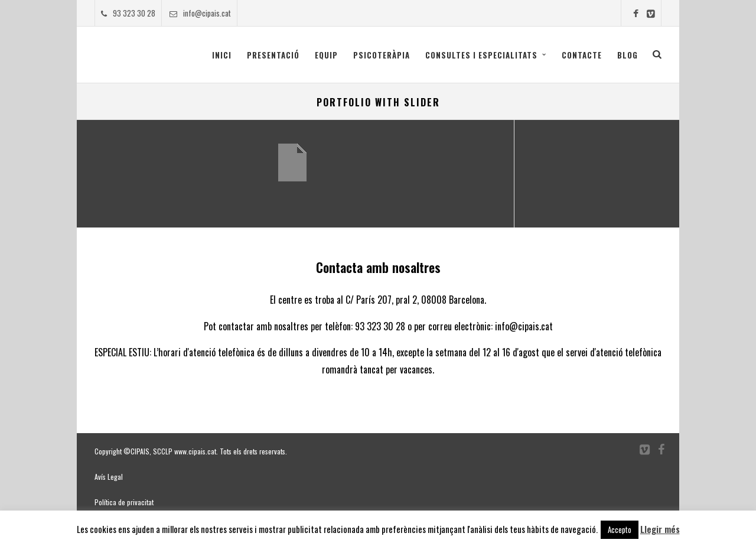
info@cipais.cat (200, 13)
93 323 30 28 (128, 13)
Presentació (273, 55)
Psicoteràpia (382, 55)
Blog (628, 55)
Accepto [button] (620, 529)
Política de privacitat (124, 502)
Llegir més (660, 529)
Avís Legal (109, 477)
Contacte (582, 55)
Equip (326, 55)
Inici (222, 55)
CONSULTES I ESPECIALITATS (481, 55)
